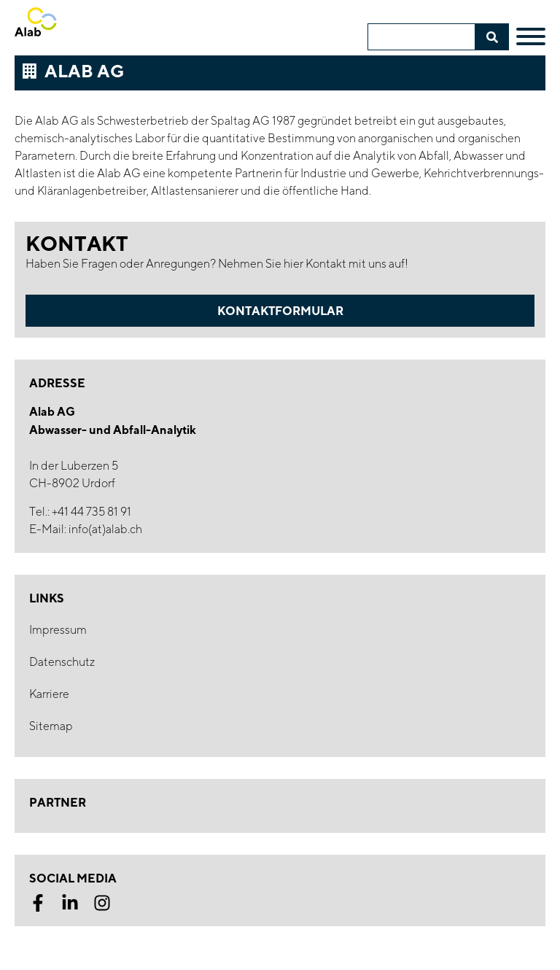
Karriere (49, 694)
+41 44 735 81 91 (92, 512)
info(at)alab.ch (105, 529)
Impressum (58, 630)
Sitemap (51, 726)
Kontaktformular (280, 311)
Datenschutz (62, 662)
